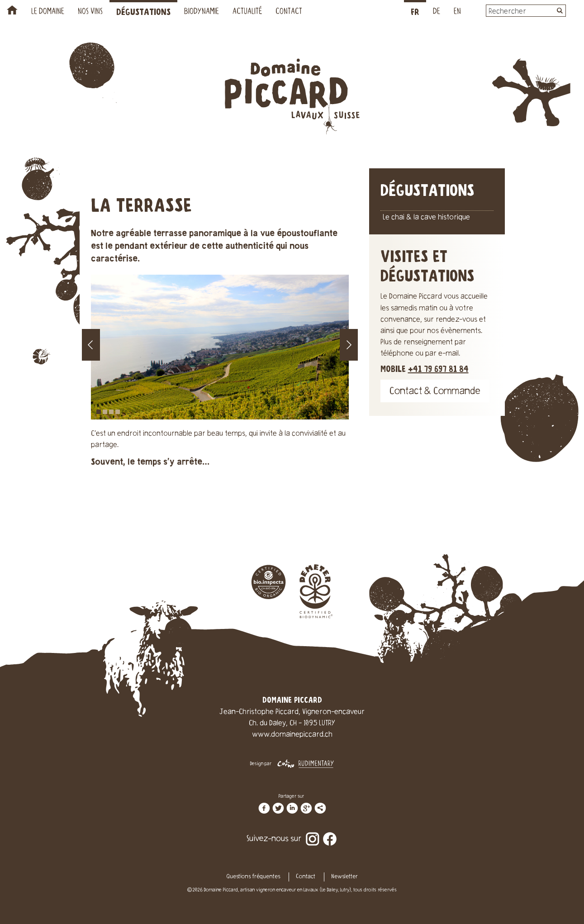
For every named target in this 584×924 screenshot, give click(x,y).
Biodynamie (202, 12)
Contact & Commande (435, 392)
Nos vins (90, 12)
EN (457, 12)
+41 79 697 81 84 (438, 369)
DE (437, 12)
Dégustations (143, 12)
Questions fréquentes (253, 877)
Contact (289, 12)
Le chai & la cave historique (426, 218)
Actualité (247, 12)
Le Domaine (48, 12)
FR (415, 12)
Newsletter (344, 877)
